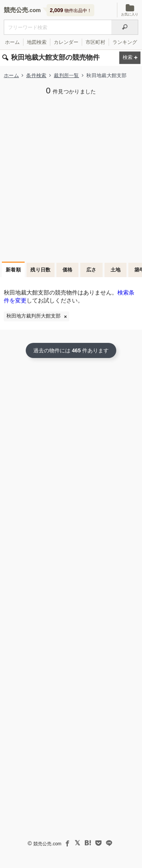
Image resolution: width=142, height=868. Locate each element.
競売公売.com (47, 844)
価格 (68, 270)
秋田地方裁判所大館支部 (34, 316)
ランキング (125, 42)
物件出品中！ (71, 10)
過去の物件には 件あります (71, 350)
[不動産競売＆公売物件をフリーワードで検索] (58, 27)
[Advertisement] (71, 177)
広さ (91, 270)
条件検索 (36, 75)
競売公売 (16, 10)
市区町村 (95, 42)
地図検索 (37, 42)
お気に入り (130, 10)
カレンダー (66, 42)
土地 (116, 270)
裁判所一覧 (66, 75)
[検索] (125, 27)
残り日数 (41, 270)
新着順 (13, 270)
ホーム (12, 42)
